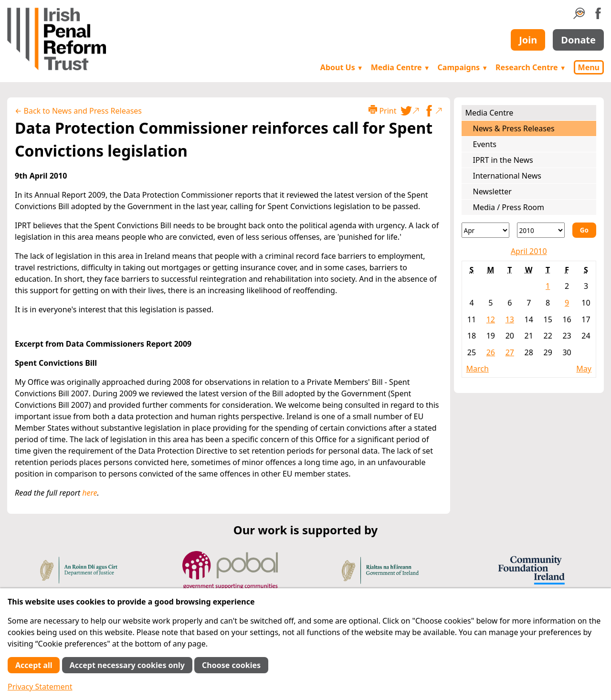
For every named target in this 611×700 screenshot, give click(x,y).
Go (584, 230)
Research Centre (531, 67)
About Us (342, 67)
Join (528, 40)
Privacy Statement (40, 687)
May (584, 369)
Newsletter (492, 191)
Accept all (34, 665)
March (478, 369)
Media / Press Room (509, 207)
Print (382, 111)
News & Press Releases (514, 128)
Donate (578, 40)
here (90, 493)
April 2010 (529, 251)
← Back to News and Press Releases (78, 111)
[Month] (485, 230)
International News (507, 176)
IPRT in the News (503, 160)
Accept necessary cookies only (127, 665)
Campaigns (463, 67)
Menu (589, 67)
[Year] (541, 230)
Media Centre (400, 67)
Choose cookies (231, 665)
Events (485, 144)
